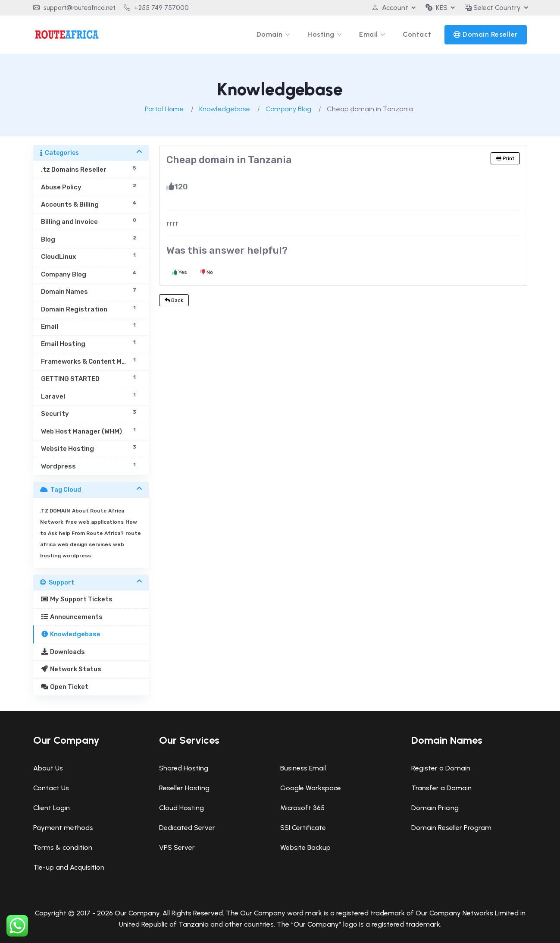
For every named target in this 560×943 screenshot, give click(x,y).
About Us (48, 768)
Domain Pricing (435, 808)
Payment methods (63, 828)
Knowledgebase (225, 109)
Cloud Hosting (181, 808)
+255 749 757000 (156, 8)
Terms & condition (63, 847)
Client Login (52, 808)
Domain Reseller (490, 34)
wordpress (77, 556)
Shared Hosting (184, 768)
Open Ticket (65, 687)
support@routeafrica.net (74, 8)
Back (174, 300)
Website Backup (305, 847)
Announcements (72, 617)
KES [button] (436, 8)
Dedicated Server (187, 828)
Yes (180, 272)
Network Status (71, 669)
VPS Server (177, 847)
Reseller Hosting (184, 788)
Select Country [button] (493, 8)
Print (505, 158)
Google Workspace (311, 788)
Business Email (303, 768)
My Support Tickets (77, 599)
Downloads (63, 652)
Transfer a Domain (441, 788)
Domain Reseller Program (451, 828)
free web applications (94, 522)
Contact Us (51, 788)
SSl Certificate (303, 828)
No (206, 272)
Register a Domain (441, 768)
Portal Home (164, 109)
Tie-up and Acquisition (69, 867)
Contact (417, 34)
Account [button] (390, 8)
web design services (84, 544)
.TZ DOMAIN (55, 511)
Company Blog (288, 109)
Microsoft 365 (302, 808)
